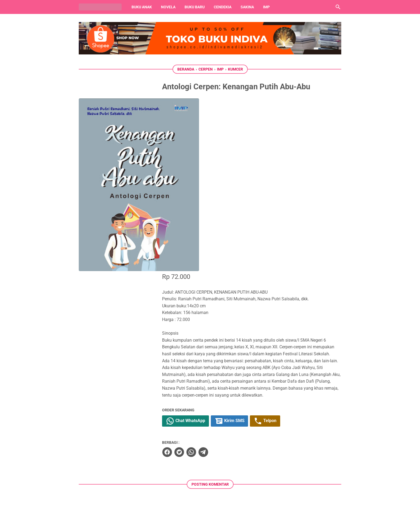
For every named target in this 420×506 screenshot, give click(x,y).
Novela (168, 7)
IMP (266, 7)
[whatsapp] (208, 293)
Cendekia (223, 7)
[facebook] (183, 293)
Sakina (247, 7)
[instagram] (227, 471)
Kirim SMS (247, 262)
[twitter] (196, 293)
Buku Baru (195, 7)
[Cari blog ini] (338, 7)
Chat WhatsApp (202, 262)
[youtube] (210, 471)
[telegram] (220, 293)
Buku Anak (142, 7)
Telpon (283, 262)
